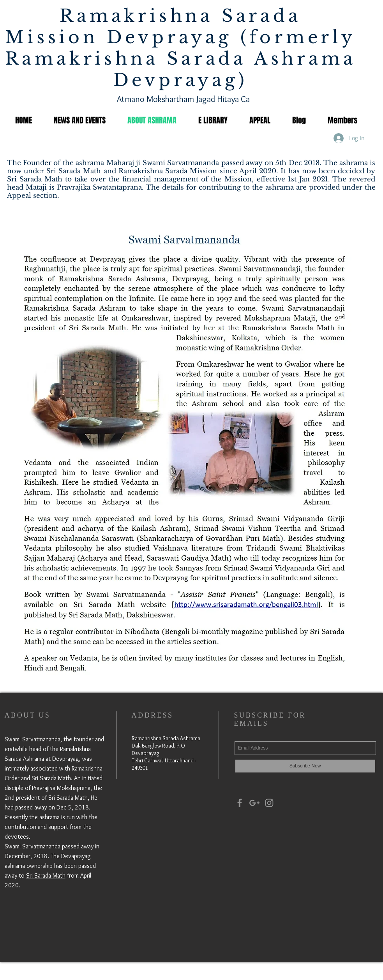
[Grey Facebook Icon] (240, 803)
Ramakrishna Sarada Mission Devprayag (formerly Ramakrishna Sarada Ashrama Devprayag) (181, 48)
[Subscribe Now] (305, 766)
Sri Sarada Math (46, 875)
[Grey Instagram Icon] (269, 803)
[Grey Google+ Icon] (254, 803)
